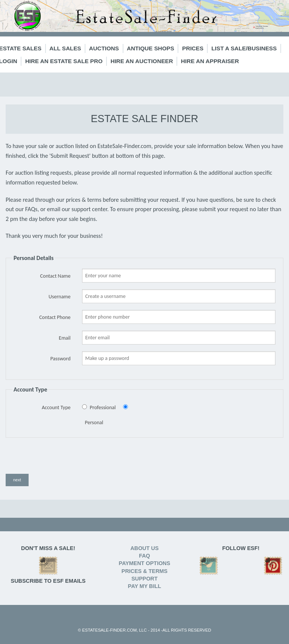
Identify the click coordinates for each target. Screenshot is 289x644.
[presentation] (63, 459)
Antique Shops (151, 48)
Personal (94, 423)
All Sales (65, 48)
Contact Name (56, 276)
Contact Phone (55, 317)
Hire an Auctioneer (142, 61)
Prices (193, 48)
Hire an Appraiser (210, 61)
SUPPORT (144, 579)
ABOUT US (144, 548)
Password (61, 359)
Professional (103, 407)
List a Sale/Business (244, 48)
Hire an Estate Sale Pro (64, 61)
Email (65, 338)
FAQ (144, 556)
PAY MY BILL (144, 586)
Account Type (56, 407)
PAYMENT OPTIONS (145, 563)
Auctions (104, 48)
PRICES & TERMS (144, 571)
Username (60, 297)
